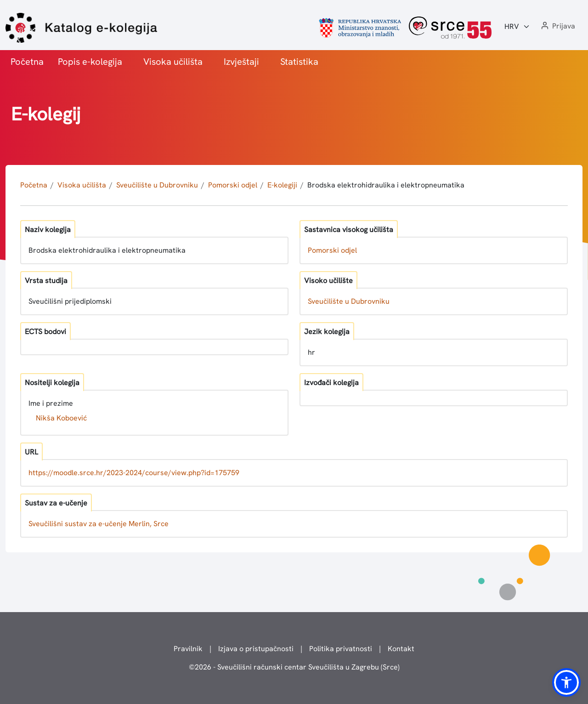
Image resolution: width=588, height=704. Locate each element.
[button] (557, 26)
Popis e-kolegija (90, 62)
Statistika (299, 62)
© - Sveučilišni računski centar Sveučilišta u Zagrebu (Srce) (294, 667)
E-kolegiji (282, 185)
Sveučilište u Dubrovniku (157, 185)
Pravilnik (188, 649)
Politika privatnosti (341, 649)
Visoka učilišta (173, 62)
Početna (27, 62)
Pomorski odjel (233, 185)
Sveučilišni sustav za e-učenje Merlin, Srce (99, 524)
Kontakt (401, 649)
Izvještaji (241, 62)
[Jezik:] (517, 27)
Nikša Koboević (61, 418)
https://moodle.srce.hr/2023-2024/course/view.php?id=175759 (134, 473)
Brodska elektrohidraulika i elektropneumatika (386, 185)
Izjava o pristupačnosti (256, 649)
